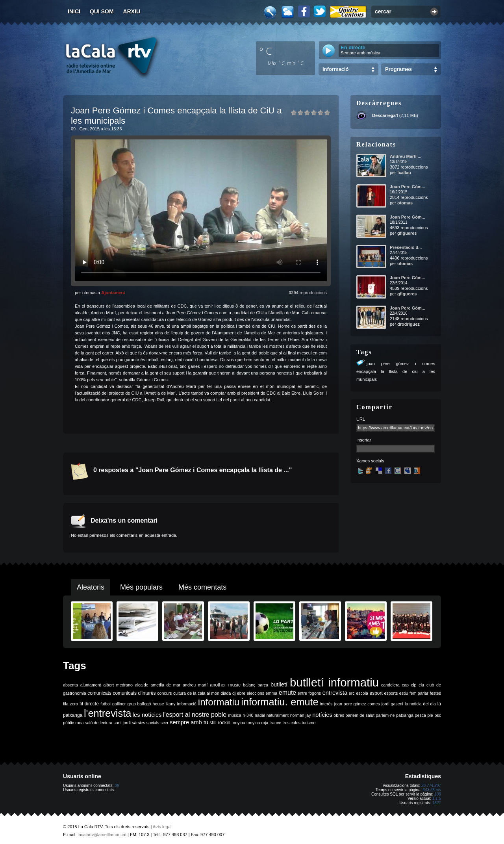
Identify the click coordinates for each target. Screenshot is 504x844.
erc (352, 693)
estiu (404, 693)
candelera (390, 685)
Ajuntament (113, 293)
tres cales (291, 723)
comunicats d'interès (134, 693)
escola (362, 693)
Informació (335, 69)
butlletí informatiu (334, 682)
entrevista (335, 693)
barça (263, 685)
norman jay (301, 715)
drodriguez (409, 324)
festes (435, 693)
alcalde (142, 685)
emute (287, 693)
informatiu (219, 702)
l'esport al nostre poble (195, 715)
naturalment (278, 715)
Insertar (364, 440)
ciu (421, 685)
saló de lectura (99, 723)
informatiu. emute (280, 702)
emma (272, 693)
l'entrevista (107, 713)
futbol (106, 704)
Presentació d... (406, 247)
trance (276, 723)
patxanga (405, 715)
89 (117, 786)
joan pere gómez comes (357, 704)
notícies (322, 715)
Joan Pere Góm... (408, 187)
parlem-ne (385, 715)
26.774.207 (431, 786)
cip (414, 685)
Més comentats (202, 587)
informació (187, 704)
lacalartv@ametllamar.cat (102, 835)
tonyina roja (257, 723)
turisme (309, 723)
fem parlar (419, 693)
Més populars (141, 587)
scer (165, 723)
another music (225, 685)
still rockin (220, 723)
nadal (260, 715)
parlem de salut (360, 715)
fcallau (404, 173)
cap (405, 685)
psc (438, 715)
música (235, 715)
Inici (74, 11)
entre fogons (309, 693)
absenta (70, 685)
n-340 (248, 715)
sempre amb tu (189, 722)
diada (226, 693)
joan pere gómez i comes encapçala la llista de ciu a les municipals (396, 371)
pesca (421, 715)
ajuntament (91, 685)
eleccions (256, 693)
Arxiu (132, 11)
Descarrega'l (385, 115)
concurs (164, 693)
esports (391, 693)
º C (266, 51)
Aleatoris (91, 587)
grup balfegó (139, 704)
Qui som (102, 11)
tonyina (238, 723)
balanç (249, 685)
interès (326, 704)
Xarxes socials (370, 461)
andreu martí (195, 685)
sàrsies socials (145, 723)
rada (79, 723)
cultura (180, 693)
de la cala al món (203, 693)
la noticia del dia (420, 704)
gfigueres (407, 233)
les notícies (147, 715)
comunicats (99, 693)
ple (430, 715)
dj (234, 693)
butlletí (279, 684)
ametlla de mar (165, 685)
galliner (119, 704)
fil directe (89, 704)
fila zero (70, 704)
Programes (398, 69)
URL (361, 419)
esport (376, 693)
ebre (241, 693)
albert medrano (118, 685)
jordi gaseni (392, 704)
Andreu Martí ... (406, 156)
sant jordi (122, 723)
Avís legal (162, 827)
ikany (171, 704)
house (158, 704)
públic (69, 723)
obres (339, 715)
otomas (405, 203)
